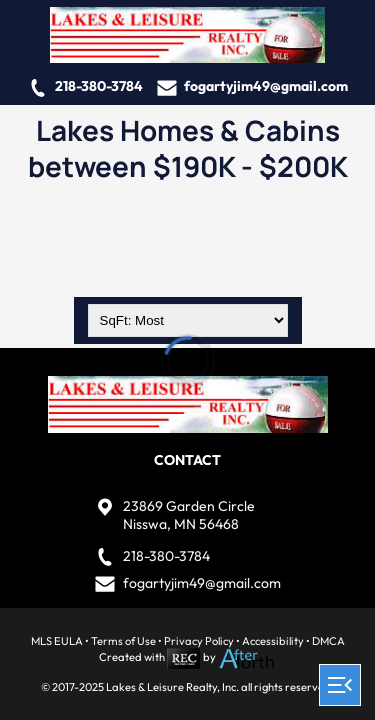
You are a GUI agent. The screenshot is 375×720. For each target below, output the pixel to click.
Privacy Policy (199, 641)
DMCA (328, 641)
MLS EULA (57, 641)
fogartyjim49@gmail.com (266, 86)
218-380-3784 (99, 86)
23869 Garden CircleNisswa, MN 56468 (189, 515)
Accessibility (273, 641)
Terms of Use (123, 641)
